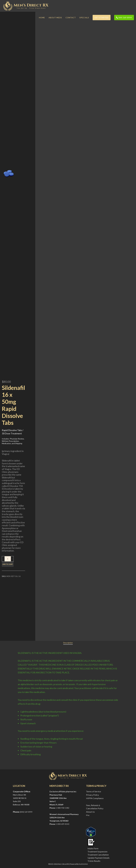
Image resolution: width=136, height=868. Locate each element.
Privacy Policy (92, 795)
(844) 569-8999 (26, 812)
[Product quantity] (8, 559)
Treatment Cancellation (98, 855)
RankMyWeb (83, 864)
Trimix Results (94, 861)
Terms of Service (94, 791)
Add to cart (8, 564)
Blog (88, 815)
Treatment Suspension (97, 852)
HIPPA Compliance (95, 798)
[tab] (68, 643)
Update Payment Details (99, 858)
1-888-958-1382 (63, 808)
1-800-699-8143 (63, 824)
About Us (90, 812)
